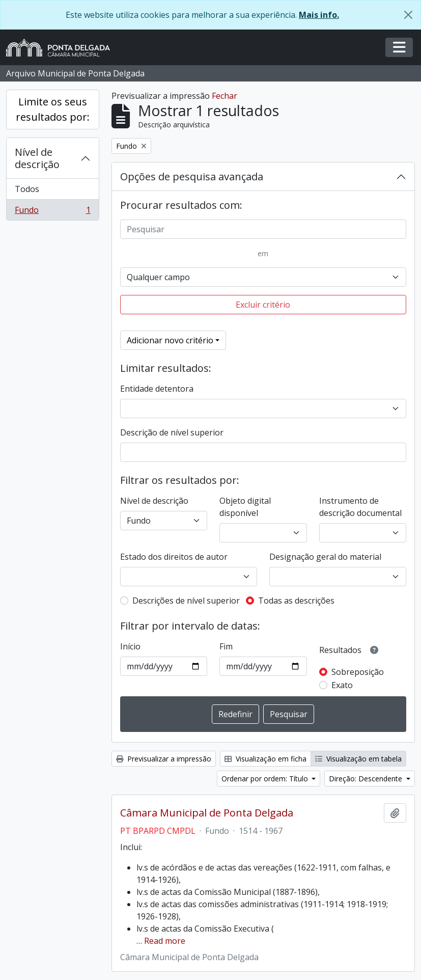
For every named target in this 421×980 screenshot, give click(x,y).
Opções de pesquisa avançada (192, 176)
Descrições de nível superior (186, 601)
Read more (165, 941)
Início (130, 646)
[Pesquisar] (263, 229)
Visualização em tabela (358, 759)
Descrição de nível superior (172, 432)
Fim (226, 646)
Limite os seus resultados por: (53, 109)
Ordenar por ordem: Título (266, 779)
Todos (27, 189)
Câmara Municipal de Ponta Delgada (207, 813)
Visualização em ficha (265, 759)
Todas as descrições (296, 601)
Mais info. (319, 15)
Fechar (224, 96)
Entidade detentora (157, 389)
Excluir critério (263, 305)
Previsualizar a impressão (164, 759)
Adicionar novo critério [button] (170, 340)
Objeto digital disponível (245, 507)
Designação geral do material (325, 557)
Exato (342, 685)
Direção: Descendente (367, 779)
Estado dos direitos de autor (174, 557)
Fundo (52, 212)
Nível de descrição (37, 158)
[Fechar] (408, 15)
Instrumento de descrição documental (360, 507)
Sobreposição (358, 672)
